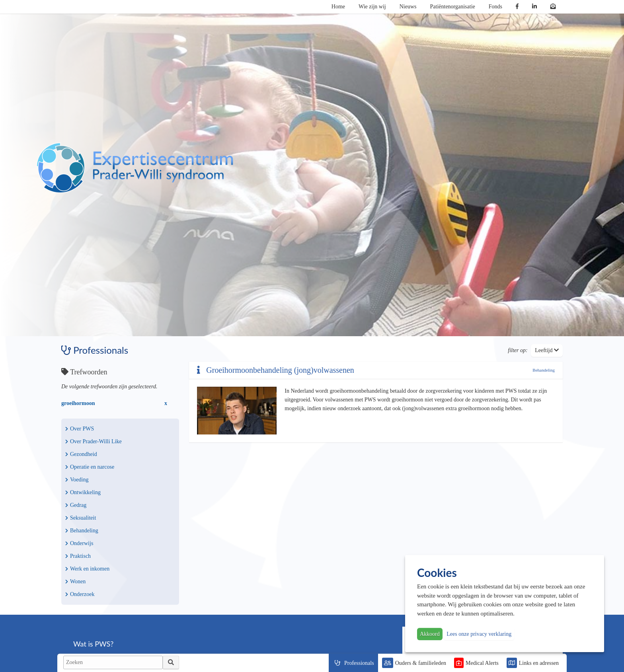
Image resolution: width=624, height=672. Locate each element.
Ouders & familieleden (421, 663)
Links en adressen (539, 663)
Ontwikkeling (83, 492)
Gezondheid (81, 454)
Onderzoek (80, 594)
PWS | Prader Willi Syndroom (135, 168)
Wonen (75, 581)
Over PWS (80, 429)
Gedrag (76, 505)
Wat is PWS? (93, 644)
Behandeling (82, 531)
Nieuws (408, 7)
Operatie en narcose (90, 467)
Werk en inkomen (87, 569)
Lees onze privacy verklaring (479, 634)
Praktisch (78, 556)
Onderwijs (79, 543)
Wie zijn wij (372, 7)
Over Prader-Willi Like (94, 441)
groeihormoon (78, 403)
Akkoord (430, 634)
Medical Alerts (482, 663)
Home (338, 7)
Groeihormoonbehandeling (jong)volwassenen (276, 370)
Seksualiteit (81, 518)
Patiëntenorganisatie (453, 7)
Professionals (359, 663)
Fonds (495, 7)
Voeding (77, 480)
